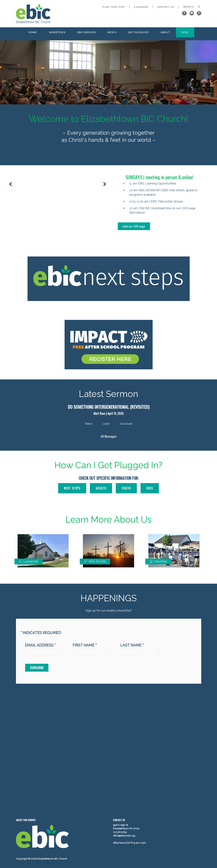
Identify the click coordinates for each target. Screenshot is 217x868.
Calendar (141, 7)
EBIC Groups (86, 32)
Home (33, 32)
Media (112, 32)
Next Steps (72, 488)
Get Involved (139, 32)
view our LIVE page (134, 226)
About (165, 32)
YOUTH (126, 488)
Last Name (132, 645)
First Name (85, 645)
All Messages (109, 436)
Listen (106, 424)
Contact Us (166, 7)
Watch (89, 424)
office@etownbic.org (124, 836)
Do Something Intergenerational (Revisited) (108, 407)
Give (185, 32)
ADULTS (101, 488)
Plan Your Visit (114, 7)
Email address (40, 645)
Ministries (57, 32)
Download (126, 424)
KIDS (150, 488)
